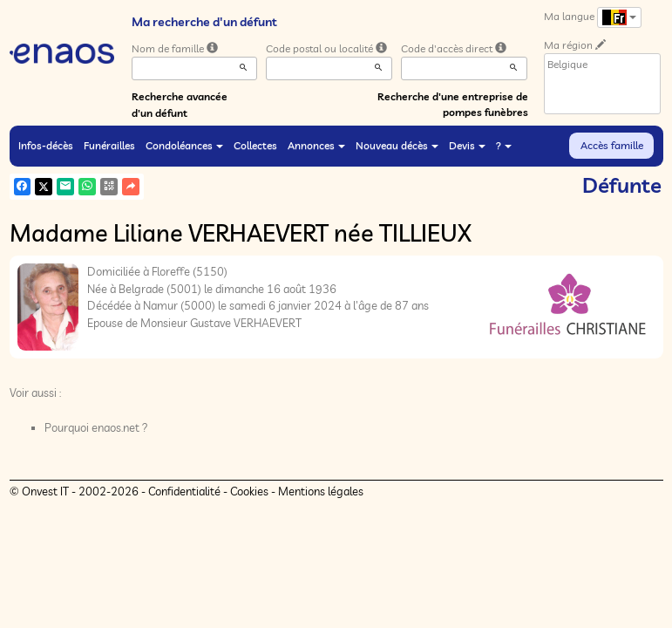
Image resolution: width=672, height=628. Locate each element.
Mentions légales (321, 491)
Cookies (249, 491)
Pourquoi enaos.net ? (96, 427)
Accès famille (612, 145)
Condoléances (184, 145)
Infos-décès (46, 145)
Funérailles (109, 145)
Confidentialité (184, 491)
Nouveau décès (397, 145)
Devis (467, 145)
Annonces (316, 145)
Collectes (255, 145)
